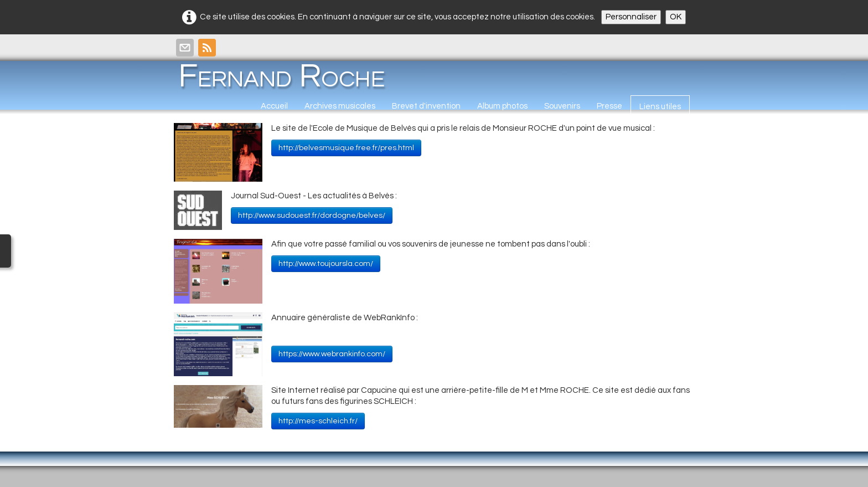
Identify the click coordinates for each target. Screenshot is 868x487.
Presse (609, 106)
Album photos (502, 106)
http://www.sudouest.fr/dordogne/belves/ (312, 216)
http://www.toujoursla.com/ (326, 264)
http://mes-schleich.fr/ (318, 421)
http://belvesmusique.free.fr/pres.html (346, 148)
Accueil (274, 106)
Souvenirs (562, 106)
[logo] (286, 76)
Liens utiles (660, 107)
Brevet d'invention (426, 106)
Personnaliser (631, 17)
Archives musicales (340, 106)
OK (676, 17)
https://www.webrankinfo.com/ (332, 354)
